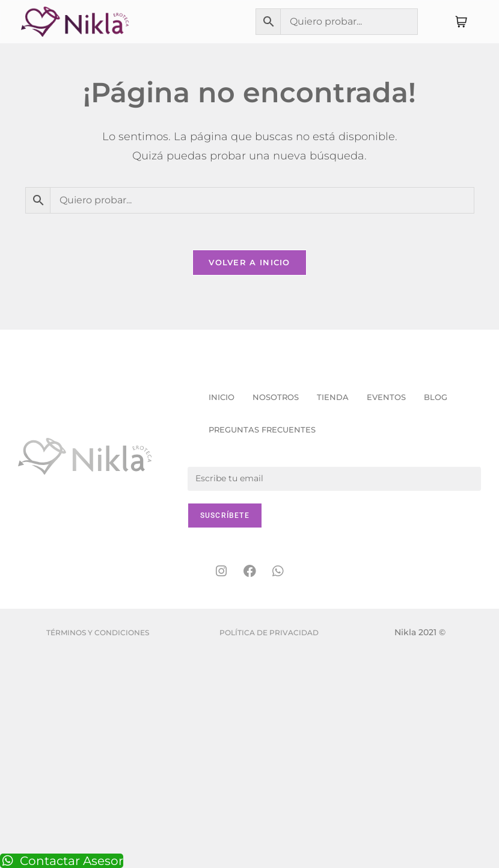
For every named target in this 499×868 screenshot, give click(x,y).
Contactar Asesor (62, 861)
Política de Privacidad (269, 633)
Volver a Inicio (249, 262)
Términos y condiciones (98, 633)
